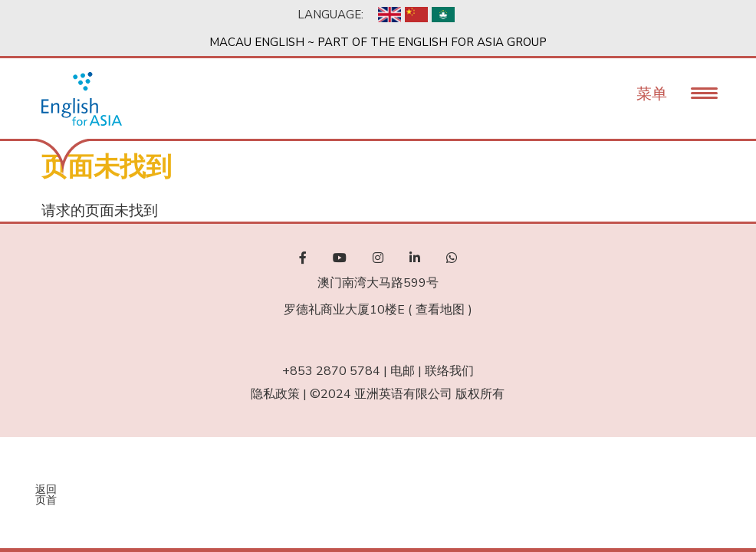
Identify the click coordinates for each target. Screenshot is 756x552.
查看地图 (440, 310)
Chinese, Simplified (416, 15)
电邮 (403, 371)
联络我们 (449, 371)
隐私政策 (275, 394)
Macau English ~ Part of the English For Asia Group (378, 42)
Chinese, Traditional (443, 15)
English (390, 15)
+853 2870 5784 (331, 371)
